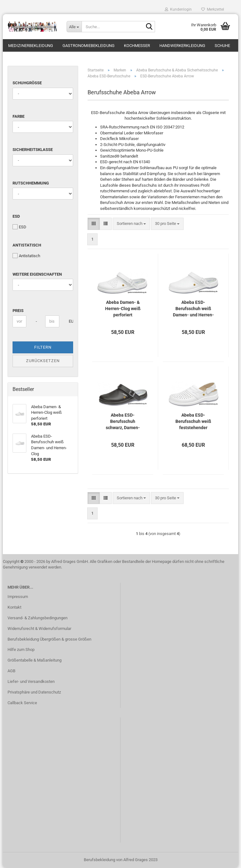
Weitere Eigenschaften (37, 274)
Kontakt (14, 607)
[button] (94, 224)
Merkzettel (213, 9)
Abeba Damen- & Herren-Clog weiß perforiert (123, 309)
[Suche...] (74, 27)
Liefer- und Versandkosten (31, 681)
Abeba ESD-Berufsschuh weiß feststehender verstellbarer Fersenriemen (193, 422)
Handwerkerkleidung (182, 46)
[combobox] (131, 224)
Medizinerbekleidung (31, 46)
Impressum (18, 597)
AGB (11, 671)
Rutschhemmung (31, 183)
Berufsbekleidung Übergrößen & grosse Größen (49, 639)
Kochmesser (137, 46)
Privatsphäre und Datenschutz (34, 692)
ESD (16, 216)
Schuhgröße (27, 83)
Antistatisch (27, 245)
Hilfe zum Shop (21, 650)
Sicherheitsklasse (33, 150)
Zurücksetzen (43, 361)
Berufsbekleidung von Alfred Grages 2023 (121, 860)
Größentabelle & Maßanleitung (35, 660)
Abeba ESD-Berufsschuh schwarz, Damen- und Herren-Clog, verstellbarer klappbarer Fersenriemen (123, 422)
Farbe (19, 116)
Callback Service (22, 703)
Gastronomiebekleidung (88, 46)
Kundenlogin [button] (178, 9)
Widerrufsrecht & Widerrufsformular (39, 629)
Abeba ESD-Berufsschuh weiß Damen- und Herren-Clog (193, 309)
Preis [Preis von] (18, 311)
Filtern (43, 347)
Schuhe (222, 46)
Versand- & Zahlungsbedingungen (37, 618)
